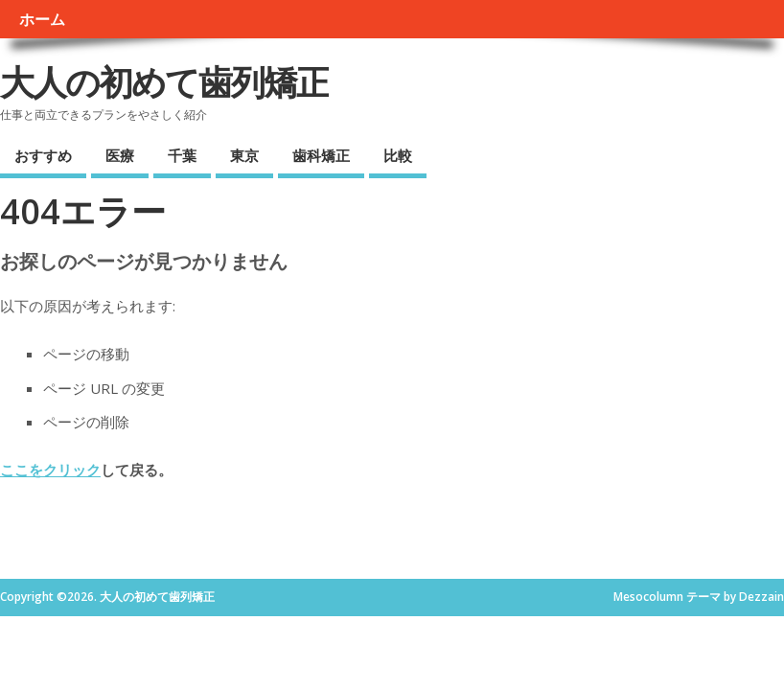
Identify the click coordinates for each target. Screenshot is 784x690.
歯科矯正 (321, 155)
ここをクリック (50, 470)
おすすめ (43, 155)
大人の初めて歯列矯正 (164, 82)
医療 (120, 155)
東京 (244, 155)
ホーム (42, 19)
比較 (398, 155)
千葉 (182, 155)
